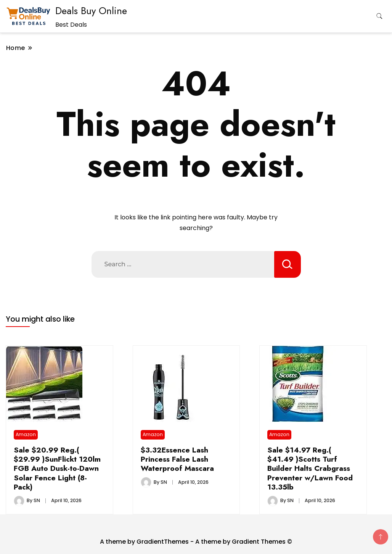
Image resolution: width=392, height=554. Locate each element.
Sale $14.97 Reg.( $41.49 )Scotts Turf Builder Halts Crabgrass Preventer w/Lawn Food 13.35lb (310, 469)
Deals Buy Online (91, 11)
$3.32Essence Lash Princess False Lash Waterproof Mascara (177, 459)
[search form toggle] (379, 16)
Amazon (26, 434)
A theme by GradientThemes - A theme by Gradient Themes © (196, 542)
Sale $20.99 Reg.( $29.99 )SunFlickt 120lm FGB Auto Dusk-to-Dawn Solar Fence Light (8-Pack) (57, 469)
